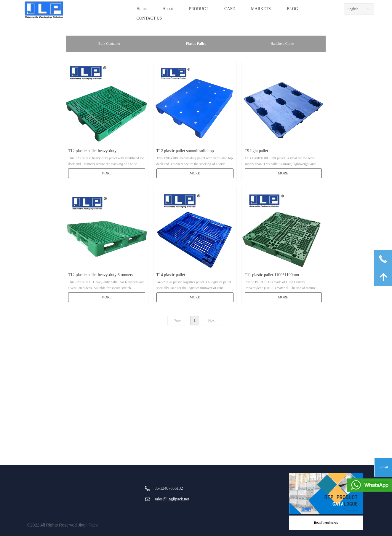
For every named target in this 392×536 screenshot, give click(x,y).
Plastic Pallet (196, 44)
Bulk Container (109, 44)
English (353, 9)
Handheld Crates (282, 44)
